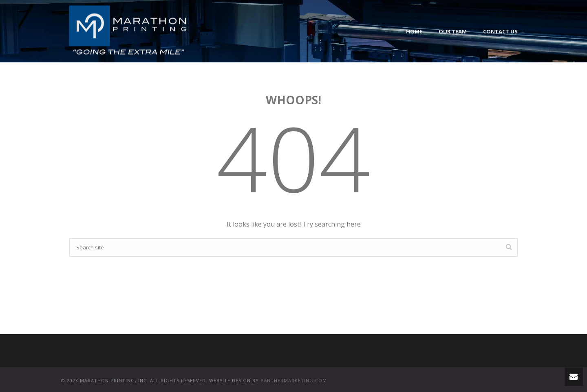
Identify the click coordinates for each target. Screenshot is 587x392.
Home (414, 31)
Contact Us (500, 31)
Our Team (453, 31)
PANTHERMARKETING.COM (294, 380)
